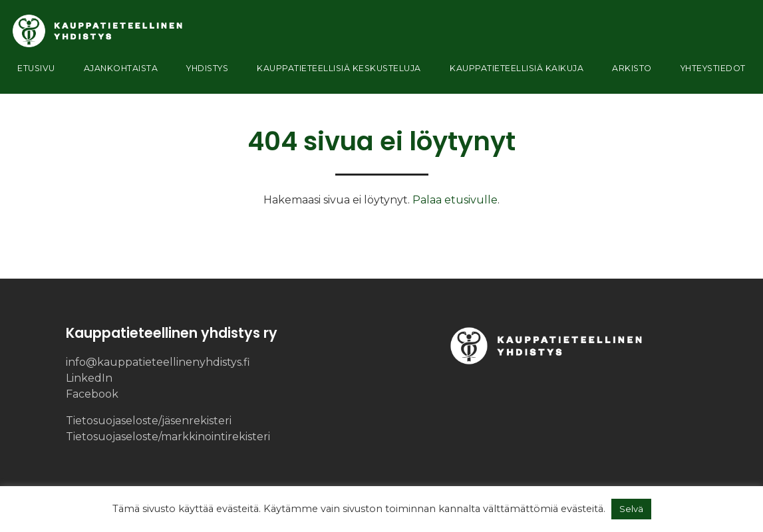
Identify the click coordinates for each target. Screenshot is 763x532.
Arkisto (632, 72)
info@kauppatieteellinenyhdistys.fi (158, 362)
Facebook (92, 394)
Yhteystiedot (707, 72)
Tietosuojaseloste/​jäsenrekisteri (149, 421)
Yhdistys (198, 72)
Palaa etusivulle (455, 200)
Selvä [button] (631, 509)
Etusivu (39, 72)
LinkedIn (89, 378)
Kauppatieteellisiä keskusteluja (333, 72)
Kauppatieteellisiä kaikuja (518, 72)
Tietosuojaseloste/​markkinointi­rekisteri (168, 437)
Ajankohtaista (116, 72)
